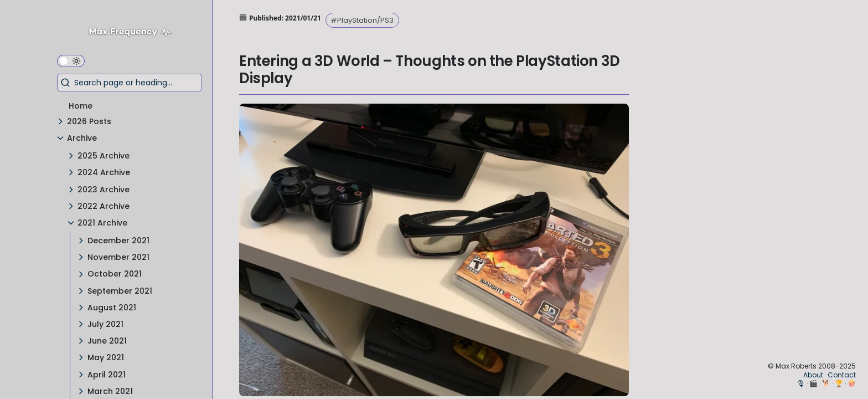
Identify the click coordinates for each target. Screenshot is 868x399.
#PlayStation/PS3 (362, 20)
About (813, 375)
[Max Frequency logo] (135, 34)
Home (81, 106)
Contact (842, 375)
